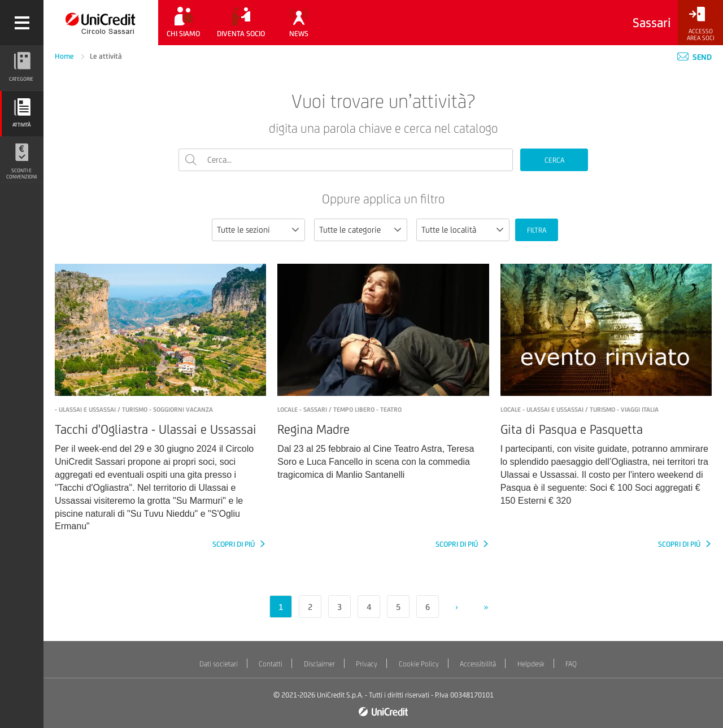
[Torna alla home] (101, 23)
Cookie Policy (419, 664)
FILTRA (537, 230)
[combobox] (258, 230)
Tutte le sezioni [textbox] (243, 230)
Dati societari (219, 664)
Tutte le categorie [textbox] (350, 230)
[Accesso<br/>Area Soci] (700, 24)
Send (694, 57)
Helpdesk (531, 664)
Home (65, 56)
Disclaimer (319, 664)
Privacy (367, 664)
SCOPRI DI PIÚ (234, 544)
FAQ (571, 664)
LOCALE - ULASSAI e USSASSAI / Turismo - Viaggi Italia (580, 409)
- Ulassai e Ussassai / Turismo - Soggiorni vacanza (134, 409)
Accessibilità (478, 664)
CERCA (554, 160)
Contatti (271, 664)
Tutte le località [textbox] (449, 230)
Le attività (106, 56)
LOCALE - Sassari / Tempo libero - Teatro (339, 409)
